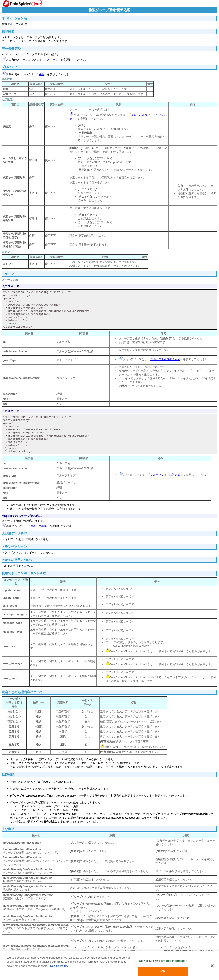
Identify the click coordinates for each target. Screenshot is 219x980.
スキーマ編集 (39, 526)
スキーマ (52, 60)
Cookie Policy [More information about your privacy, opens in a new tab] (59, 966)
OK (163, 971)
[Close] (212, 966)
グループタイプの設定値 (165, 359)
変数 (41, 74)
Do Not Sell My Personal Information (163, 961)
